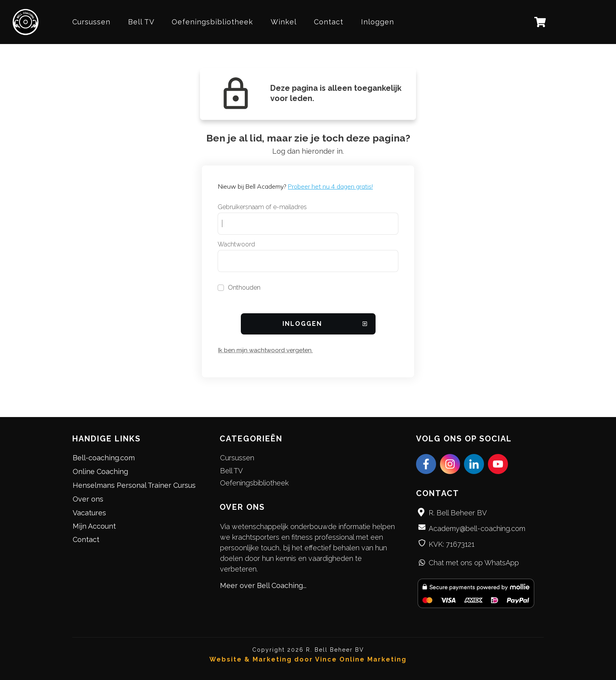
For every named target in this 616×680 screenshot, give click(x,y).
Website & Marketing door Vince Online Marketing (308, 659)
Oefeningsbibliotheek (254, 483)
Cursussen (237, 458)
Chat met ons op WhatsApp (474, 563)
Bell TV (231, 471)
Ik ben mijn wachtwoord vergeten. (265, 350)
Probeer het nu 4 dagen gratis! (330, 186)
